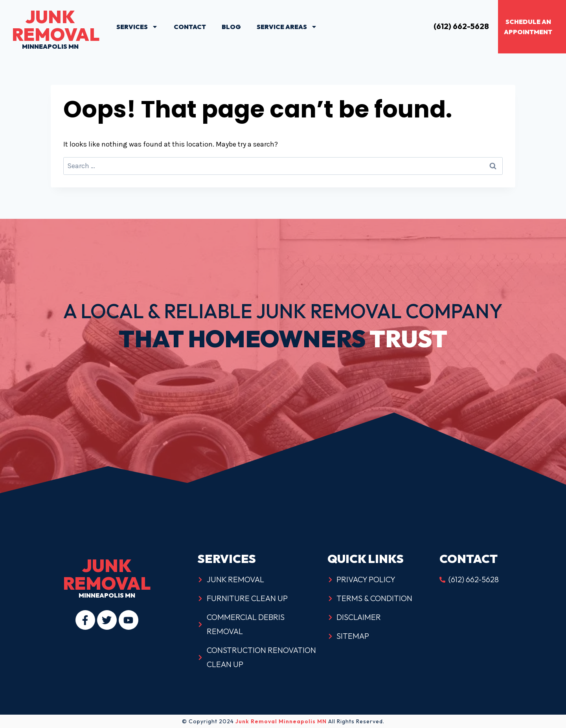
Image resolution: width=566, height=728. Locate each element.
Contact (190, 27)
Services (137, 27)
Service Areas (287, 27)
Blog (231, 27)
